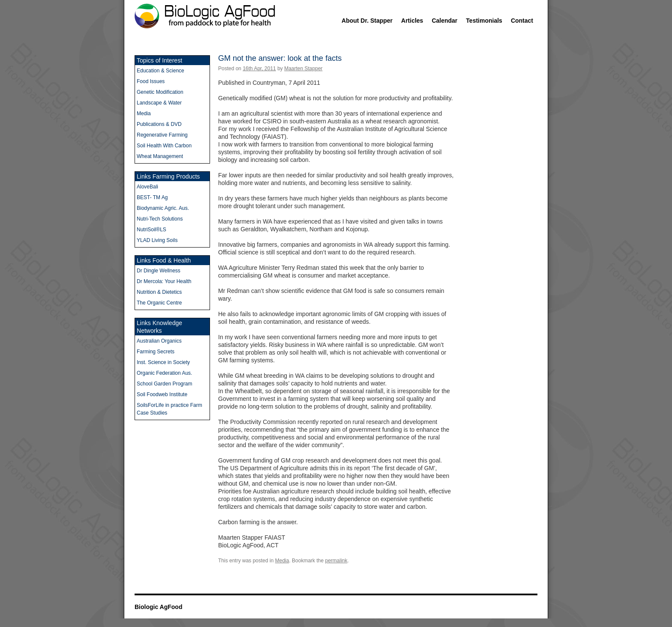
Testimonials (484, 21)
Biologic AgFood (158, 607)
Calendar (444, 21)
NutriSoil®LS (151, 230)
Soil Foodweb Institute (162, 394)
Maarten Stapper (303, 69)
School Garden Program (164, 384)
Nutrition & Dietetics (159, 292)
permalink (336, 561)
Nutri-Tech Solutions (160, 219)
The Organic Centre (159, 303)
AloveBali (147, 187)
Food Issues (151, 81)
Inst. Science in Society (163, 362)
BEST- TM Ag (152, 197)
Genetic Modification (160, 92)
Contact (522, 21)
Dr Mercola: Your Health (164, 281)
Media (282, 561)
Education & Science (160, 71)
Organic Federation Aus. (164, 373)
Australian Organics (159, 341)
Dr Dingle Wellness (159, 271)
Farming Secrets (156, 352)
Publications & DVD (159, 124)
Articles (412, 21)
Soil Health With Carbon (164, 146)
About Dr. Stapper (367, 21)
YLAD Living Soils (157, 240)
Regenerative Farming (162, 135)
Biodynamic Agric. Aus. (163, 208)
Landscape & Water (159, 103)
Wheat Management (160, 156)
